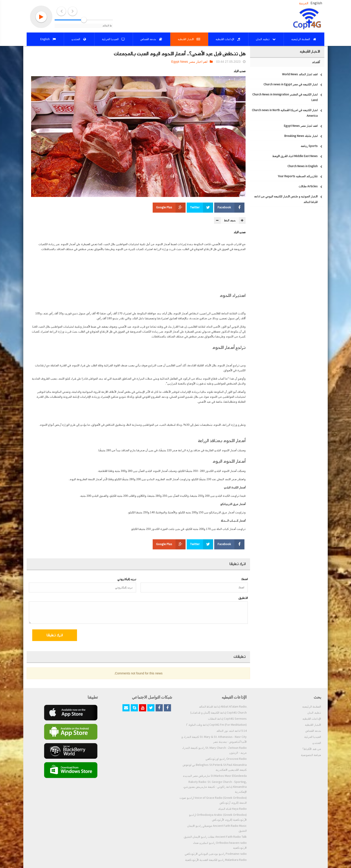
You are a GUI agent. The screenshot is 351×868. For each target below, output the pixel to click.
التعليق (243, 598)
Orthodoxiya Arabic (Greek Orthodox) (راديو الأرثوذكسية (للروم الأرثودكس (218, 817)
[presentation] (212, 636)
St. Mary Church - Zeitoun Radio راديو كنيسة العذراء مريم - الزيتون (214, 750)
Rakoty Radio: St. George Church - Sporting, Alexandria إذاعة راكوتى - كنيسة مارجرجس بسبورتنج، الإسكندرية (215, 787)
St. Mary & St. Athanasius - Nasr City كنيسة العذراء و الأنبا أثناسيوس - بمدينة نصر (214, 739)
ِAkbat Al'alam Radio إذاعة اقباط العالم (223, 707)
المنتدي (317, 743)
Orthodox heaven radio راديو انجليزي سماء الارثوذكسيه (220, 845)
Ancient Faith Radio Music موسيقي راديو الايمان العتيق (217, 828)
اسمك (244, 579)
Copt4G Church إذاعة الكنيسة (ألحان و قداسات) (218, 713)
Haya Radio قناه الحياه (232, 809)
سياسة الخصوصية (311, 755)
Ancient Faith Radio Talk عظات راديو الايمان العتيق (215, 837)
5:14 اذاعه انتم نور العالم (231, 731)
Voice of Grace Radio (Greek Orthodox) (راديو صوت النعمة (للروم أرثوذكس (213, 800)
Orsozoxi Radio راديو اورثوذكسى (226, 759)
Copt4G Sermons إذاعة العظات (227, 719)
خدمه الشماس (313, 731)
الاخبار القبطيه (313, 725)
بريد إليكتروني (127, 579)
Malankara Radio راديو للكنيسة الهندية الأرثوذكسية (216, 860)
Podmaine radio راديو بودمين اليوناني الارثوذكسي (216, 854)
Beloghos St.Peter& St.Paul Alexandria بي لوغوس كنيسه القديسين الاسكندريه (215, 767)
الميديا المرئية (313, 737)
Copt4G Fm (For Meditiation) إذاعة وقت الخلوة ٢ (216, 725)
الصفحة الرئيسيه (312, 707)
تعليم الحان (314, 713)
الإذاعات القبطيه (312, 719)
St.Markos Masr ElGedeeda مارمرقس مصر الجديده (215, 776)
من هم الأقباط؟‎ (312, 749)
